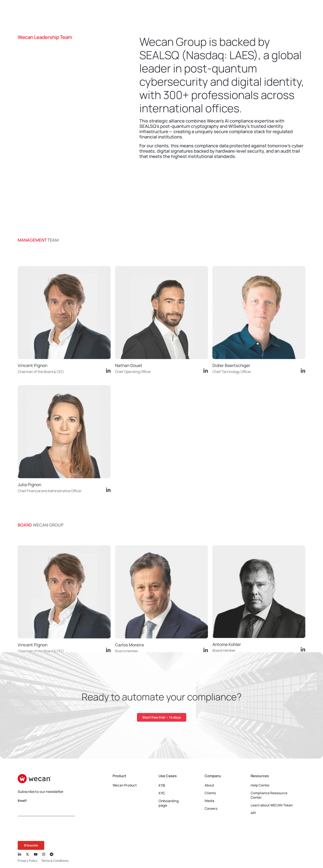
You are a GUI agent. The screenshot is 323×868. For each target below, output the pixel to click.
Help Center (261, 785)
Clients (211, 793)
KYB (162, 785)
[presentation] (46, 829)
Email (22, 801)
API (253, 813)
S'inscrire (31, 845)
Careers (211, 809)
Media (210, 801)
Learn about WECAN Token (273, 805)
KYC (162, 793)
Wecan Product (125, 785)
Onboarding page (162, 803)
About (210, 785)
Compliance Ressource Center (270, 795)
